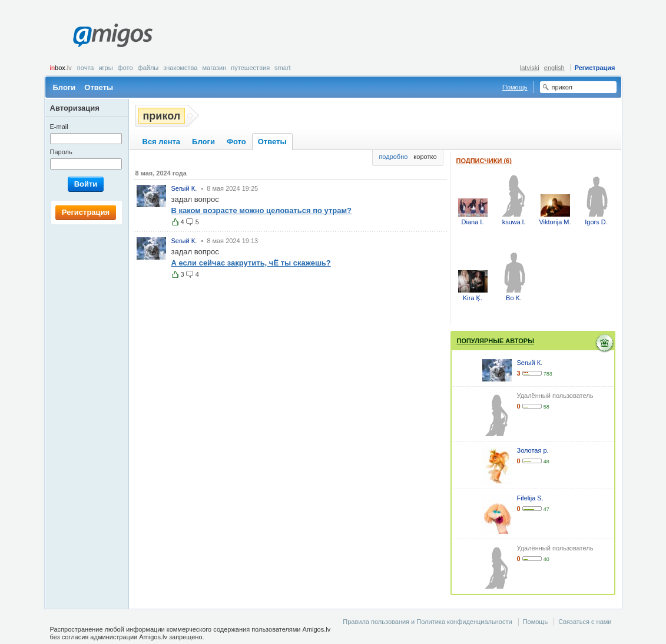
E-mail (59, 127)
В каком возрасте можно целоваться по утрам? (262, 210)
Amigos (113, 35)
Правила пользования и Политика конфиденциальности (427, 622)
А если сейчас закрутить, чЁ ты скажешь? (251, 263)
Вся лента (162, 142)
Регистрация (595, 68)
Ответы (99, 87)
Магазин (214, 68)
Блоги (64, 87)
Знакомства (180, 68)
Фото (125, 68)
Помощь (515, 87)
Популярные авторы (496, 341)
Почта (86, 68)
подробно (393, 157)
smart (283, 68)
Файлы (148, 68)
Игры (105, 68)
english (554, 68)
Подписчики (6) (484, 161)
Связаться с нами (585, 622)
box (61, 68)
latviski (530, 68)
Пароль (61, 152)
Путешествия (250, 68)
